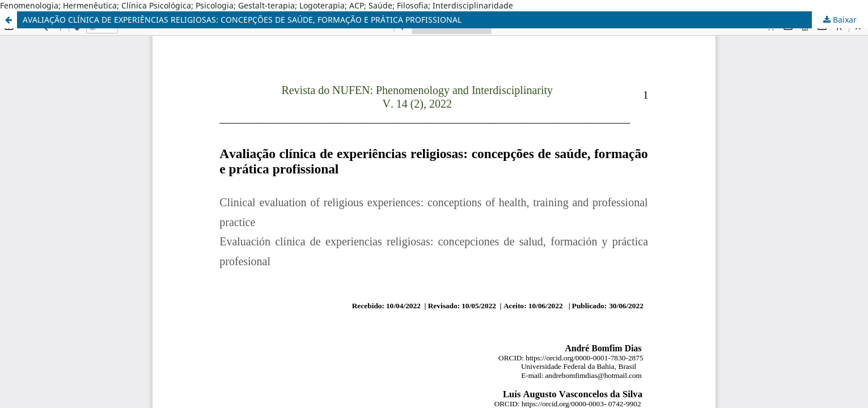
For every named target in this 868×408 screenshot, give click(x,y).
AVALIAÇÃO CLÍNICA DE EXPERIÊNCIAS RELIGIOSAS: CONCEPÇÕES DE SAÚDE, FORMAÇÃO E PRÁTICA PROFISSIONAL (242, 20)
